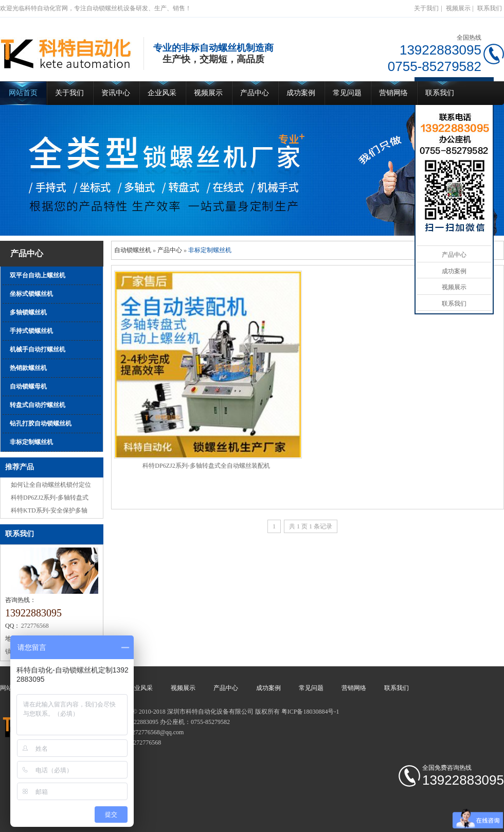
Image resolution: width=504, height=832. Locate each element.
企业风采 (162, 93)
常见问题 (347, 93)
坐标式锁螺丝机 (31, 294)
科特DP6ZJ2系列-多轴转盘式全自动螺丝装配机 (206, 466)
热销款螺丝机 (28, 368)
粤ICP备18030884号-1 (310, 712)
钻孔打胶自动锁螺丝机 (41, 423)
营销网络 (393, 93)
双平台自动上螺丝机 (38, 275)
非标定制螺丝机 (31, 442)
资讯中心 (116, 93)
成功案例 (301, 93)
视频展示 (458, 8)
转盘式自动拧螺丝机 (38, 405)
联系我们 (490, 8)
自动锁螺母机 (28, 386)
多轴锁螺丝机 (28, 312)
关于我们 (426, 8)
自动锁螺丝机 (133, 250)
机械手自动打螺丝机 (38, 349)
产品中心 (255, 93)
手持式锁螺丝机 (31, 331)
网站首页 (23, 93)
